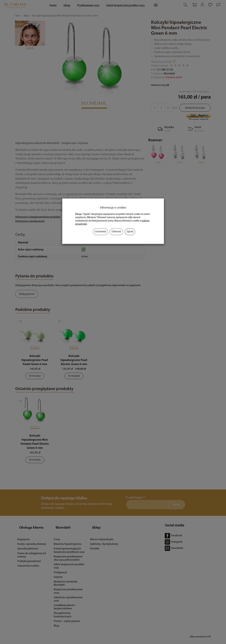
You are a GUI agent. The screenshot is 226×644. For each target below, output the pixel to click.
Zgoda (130, 232)
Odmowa (116, 232)
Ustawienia (100, 232)
